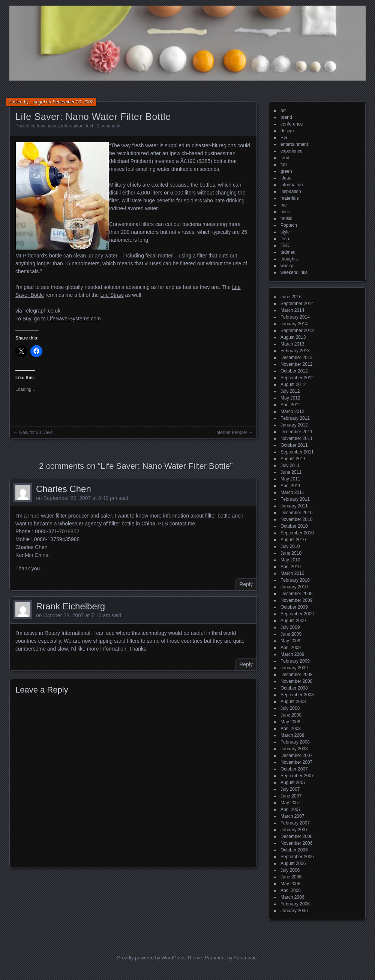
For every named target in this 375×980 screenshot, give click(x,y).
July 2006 (290, 870)
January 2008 (294, 749)
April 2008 (291, 729)
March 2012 (292, 411)
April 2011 (291, 486)
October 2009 (294, 607)
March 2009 (292, 654)
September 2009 (297, 614)
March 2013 (292, 344)
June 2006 (291, 877)
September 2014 (297, 304)
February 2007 (295, 823)
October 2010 (294, 526)
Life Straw (112, 295)
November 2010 (296, 519)
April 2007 (291, 809)
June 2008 (291, 715)
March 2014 (292, 310)
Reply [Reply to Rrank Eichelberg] (246, 664)
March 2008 (292, 735)
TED (285, 245)
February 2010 (295, 580)
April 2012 (291, 405)
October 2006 (294, 850)
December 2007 (296, 756)
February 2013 (295, 351)
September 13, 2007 (73, 102)
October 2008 (294, 688)
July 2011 (290, 465)
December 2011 (296, 432)
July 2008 (290, 708)
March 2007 (292, 816)
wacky (287, 266)
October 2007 (294, 769)
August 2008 (293, 702)
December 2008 (296, 675)
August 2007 (293, 783)
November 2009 (296, 600)
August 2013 (293, 337)
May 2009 (290, 641)
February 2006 (295, 904)
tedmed (288, 252)
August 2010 (293, 540)
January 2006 (294, 911)
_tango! (37, 102)
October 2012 (294, 371)
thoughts (289, 259)
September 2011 (297, 452)
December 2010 (296, 513)
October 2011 (294, 445)
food (41, 126)
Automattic (245, 958)
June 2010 (291, 553)
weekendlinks (294, 272)
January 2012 (294, 425)
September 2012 (297, 378)
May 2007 (290, 803)
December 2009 (296, 594)
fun (284, 165)
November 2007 (296, 762)
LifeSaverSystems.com (74, 319)
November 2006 (296, 843)
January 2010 (294, 587)
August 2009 (293, 621)
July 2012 (290, 391)
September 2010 (297, 533)
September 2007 (297, 776)
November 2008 (296, 681)
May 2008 (290, 722)
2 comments (109, 126)
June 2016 (291, 297)
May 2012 (290, 398)
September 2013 (297, 331)
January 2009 (294, 668)
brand (286, 117)
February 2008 (295, 742)
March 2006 (292, 897)
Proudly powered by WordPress (151, 958)
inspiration (291, 192)
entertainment (294, 144)
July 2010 (290, 546)
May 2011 (290, 479)
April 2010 (291, 567)
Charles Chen (64, 489)
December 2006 (296, 836)
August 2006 (293, 863)
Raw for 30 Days (36, 432)
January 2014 (294, 324)
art (283, 111)
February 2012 (295, 418)
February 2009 (295, 661)
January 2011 (294, 506)
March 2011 (292, 492)
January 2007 (294, 830)
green (286, 171)
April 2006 (291, 890)
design (287, 131)
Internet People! (231, 432)
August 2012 (293, 385)
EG (284, 138)
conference (292, 124)
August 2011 (293, 459)
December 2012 (296, 358)
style (285, 232)
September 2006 (297, 857)
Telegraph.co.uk (42, 311)
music (286, 218)
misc (285, 212)
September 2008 (297, 695)
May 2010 (290, 560)
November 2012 (296, 364)
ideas (53, 126)
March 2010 (292, 573)
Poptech (289, 225)
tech (90, 126)
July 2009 (290, 627)
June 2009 (291, 634)
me (284, 205)
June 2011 (291, 472)
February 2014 (295, 317)
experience (292, 151)
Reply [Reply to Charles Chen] (246, 584)
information (72, 126)
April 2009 (291, 648)
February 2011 (295, 499)
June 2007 (291, 796)
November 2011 (296, 438)
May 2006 (290, 884)
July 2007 (290, 789)
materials (290, 198)
